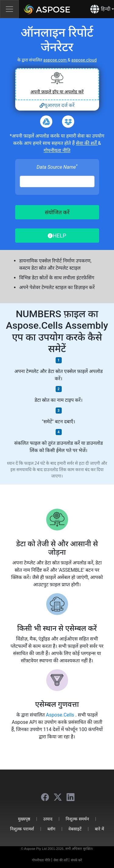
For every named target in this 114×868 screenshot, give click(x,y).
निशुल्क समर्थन (77, 819)
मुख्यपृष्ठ (24, 819)
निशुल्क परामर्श (22, 829)
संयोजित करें (57, 212)
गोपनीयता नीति (57, 150)
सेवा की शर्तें (87, 143)
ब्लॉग (51, 829)
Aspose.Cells (61, 715)
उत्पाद (48, 819)
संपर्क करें (76, 860)
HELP (57, 236)
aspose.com (55, 60)
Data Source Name (57, 167)
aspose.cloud (84, 60)
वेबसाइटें (75, 829)
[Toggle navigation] (9, 9)
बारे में (99, 829)
